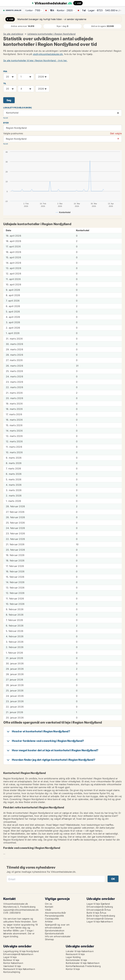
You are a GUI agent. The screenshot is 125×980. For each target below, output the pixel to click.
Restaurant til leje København (19, 969)
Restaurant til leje (75, 954)
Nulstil (6, 118)
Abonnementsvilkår (55, 913)
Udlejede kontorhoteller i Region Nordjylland (51, 34)
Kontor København (13, 963)
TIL (5, 83)
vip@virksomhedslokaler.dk (48, 54)
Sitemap (49, 939)
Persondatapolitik (54, 916)
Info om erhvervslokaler (58, 936)
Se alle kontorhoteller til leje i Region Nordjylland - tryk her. (35, 60)
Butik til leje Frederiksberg (101, 916)
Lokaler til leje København (80, 951)
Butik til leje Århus (96, 913)
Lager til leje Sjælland (98, 904)
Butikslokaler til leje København (83, 963)
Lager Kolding (73, 957)
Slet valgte (116, 133)
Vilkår (48, 910)
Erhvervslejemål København (18, 954)
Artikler (49, 922)
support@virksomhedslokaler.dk (21, 910)
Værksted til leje (12, 966)
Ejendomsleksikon (55, 930)
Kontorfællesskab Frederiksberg (83, 966)
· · (32, 10)
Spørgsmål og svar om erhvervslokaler (57, 926)
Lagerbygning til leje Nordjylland (21, 951)
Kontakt (49, 907)
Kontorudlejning (12, 972)
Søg (9, 100)
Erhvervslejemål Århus (99, 910)
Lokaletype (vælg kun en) (17, 108)
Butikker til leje (11, 960)
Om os (48, 904)
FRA (5, 71)
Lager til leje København (100, 922)
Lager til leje (10, 957)
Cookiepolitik (52, 919)
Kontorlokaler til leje (76, 960)
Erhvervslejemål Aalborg (100, 907)
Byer (6, 123)
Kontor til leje (73, 969)
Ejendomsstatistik (54, 933)
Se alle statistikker (13, 34)
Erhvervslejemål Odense (100, 919)
